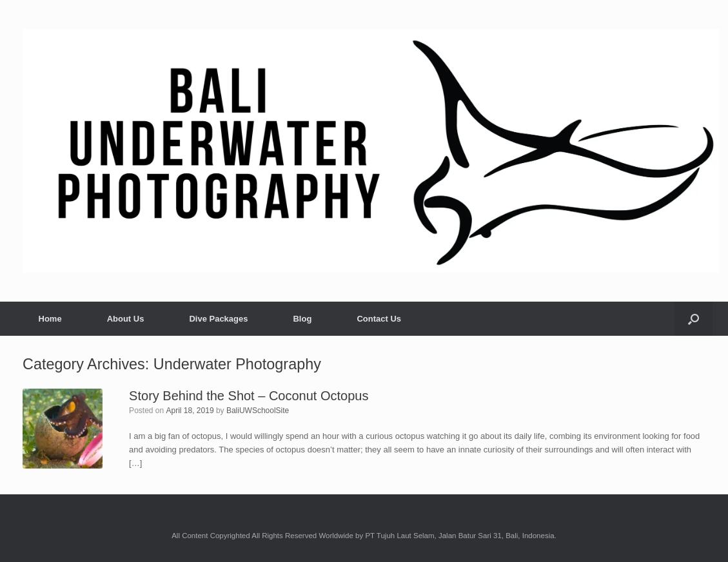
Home (50, 319)
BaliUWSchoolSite (258, 411)
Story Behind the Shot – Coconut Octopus (249, 396)
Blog (302, 319)
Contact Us (379, 319)
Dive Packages (218, 319)
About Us (126, 319)
